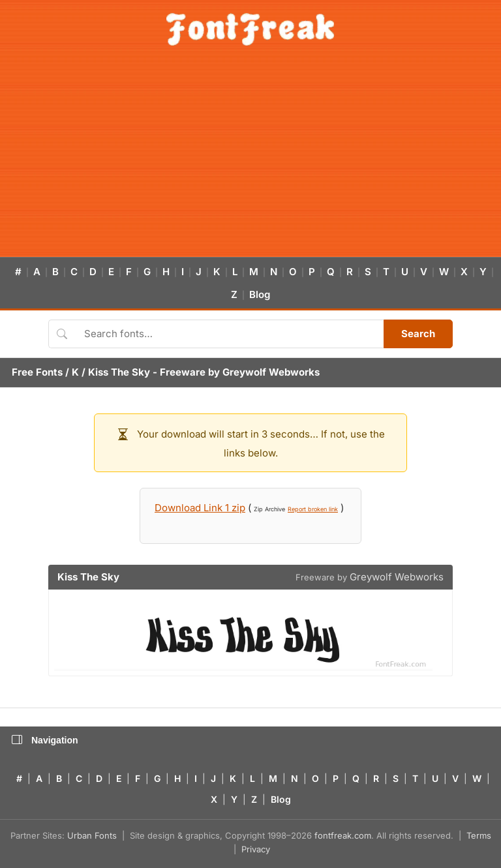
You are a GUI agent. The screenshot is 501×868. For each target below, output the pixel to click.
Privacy (256, 849)
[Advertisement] (250, 159)
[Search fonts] (229, 334)
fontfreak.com (343, 835)
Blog (260, 294)
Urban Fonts (92, 835)
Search (418, 334)
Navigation (45, 740)
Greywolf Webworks (271, 372)
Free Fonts (37, 372)
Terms (479, 835)
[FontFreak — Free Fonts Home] (250, 29)
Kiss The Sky (119, 372)
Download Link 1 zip (200, 508)
